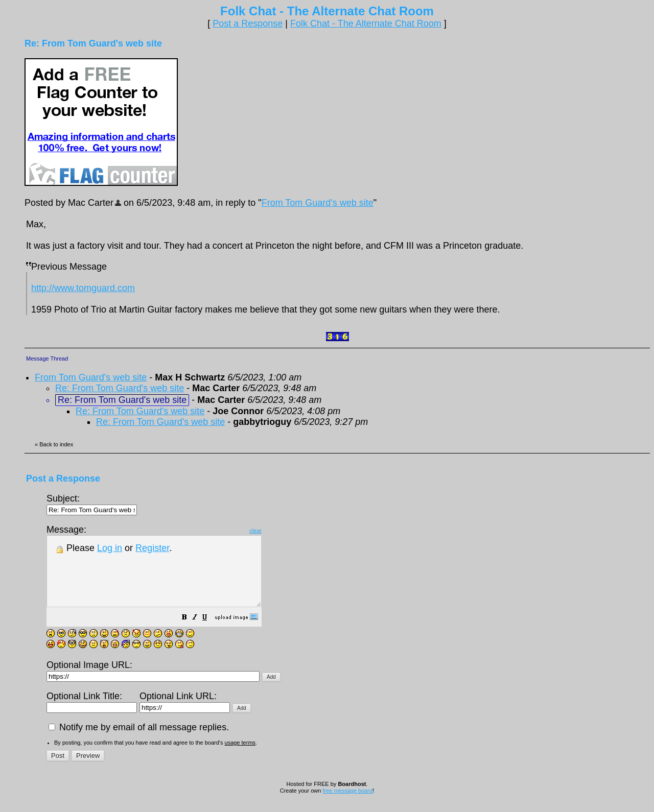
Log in (110, 548)
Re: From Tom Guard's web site (120, 388)
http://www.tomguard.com (83, 288)
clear (281, 531)
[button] (210, 632)
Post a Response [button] (248, 23)
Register (152, 548)
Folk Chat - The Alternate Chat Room (366, 23)
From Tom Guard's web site (318, 203)
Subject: (92, 504)
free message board (347, 804)
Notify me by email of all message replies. (139, 741)
